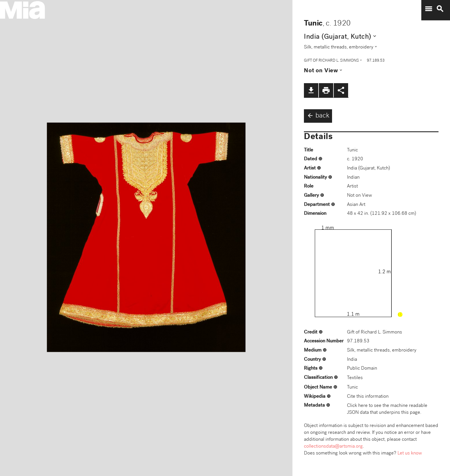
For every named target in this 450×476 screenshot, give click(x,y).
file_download (311, 90)
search (440, 9)
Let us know (410, 453)
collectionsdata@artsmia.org (333, 447)
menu (428, 9)
